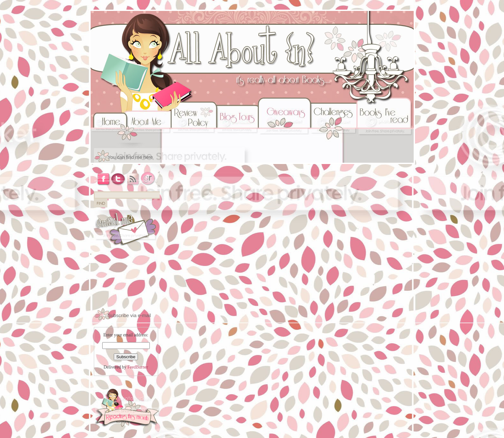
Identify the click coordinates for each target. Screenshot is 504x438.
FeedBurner (138, 367)
